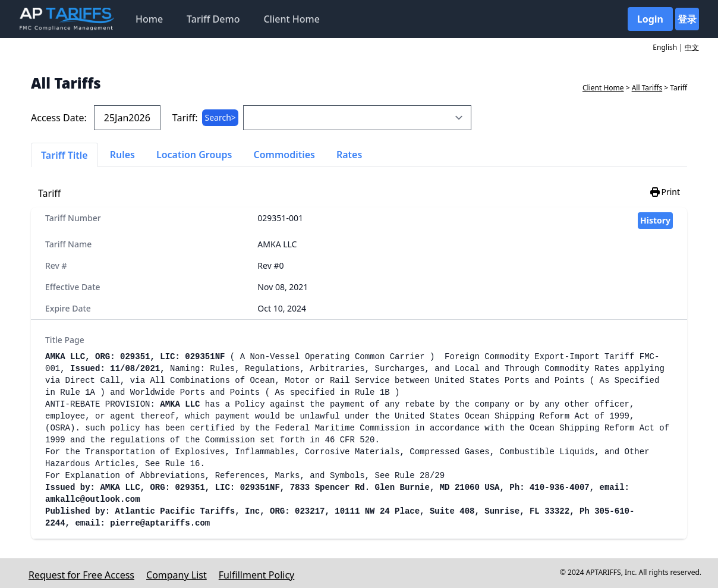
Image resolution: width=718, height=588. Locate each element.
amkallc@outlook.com (93, 499)
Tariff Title (64, 155)
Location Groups (194, 155)
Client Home (291, 19)
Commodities (284, 155)
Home (149, 19)
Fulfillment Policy (256, 575)
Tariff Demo (213, 19)
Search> (220, 117)
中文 (692, 47)
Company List (177, 575)
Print (665, 192)
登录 (687, 19)
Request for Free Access (81, 575)
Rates (349, 155)
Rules (122, 155)
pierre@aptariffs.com (160, 523)
